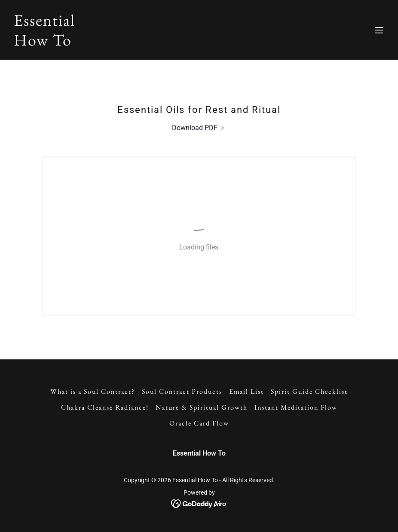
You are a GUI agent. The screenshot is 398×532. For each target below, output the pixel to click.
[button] (379, 30)
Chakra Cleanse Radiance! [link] (105, 407)
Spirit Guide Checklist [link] (309, 391)
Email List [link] (246, 391)
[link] (44, 43)
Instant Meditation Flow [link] (296, 407)
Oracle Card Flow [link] (199, 423)
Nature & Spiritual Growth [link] (202, 407)
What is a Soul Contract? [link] (93, 391)
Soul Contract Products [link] (182, 391)
